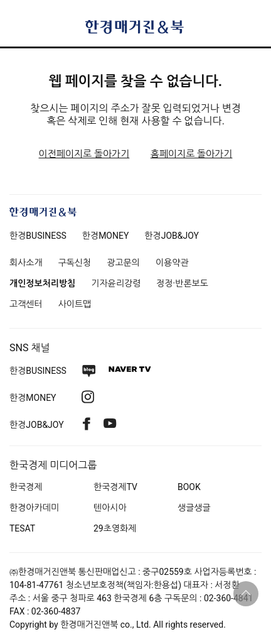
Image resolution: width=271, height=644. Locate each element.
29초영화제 (115, 528)
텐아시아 (110, 508)
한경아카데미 (34, 508)
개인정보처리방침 (42, 283)
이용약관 (172, 263)
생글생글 (194, 508)
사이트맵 (75, 304)
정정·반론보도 (182, 283)
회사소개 (26, 263)
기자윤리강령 (116, 283)
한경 (38, 236)
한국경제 (26, 487)
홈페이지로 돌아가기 (192, 154)
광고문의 (123, 263)
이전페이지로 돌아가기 (84, 154)
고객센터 (26, 304)
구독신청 (75, 263)
